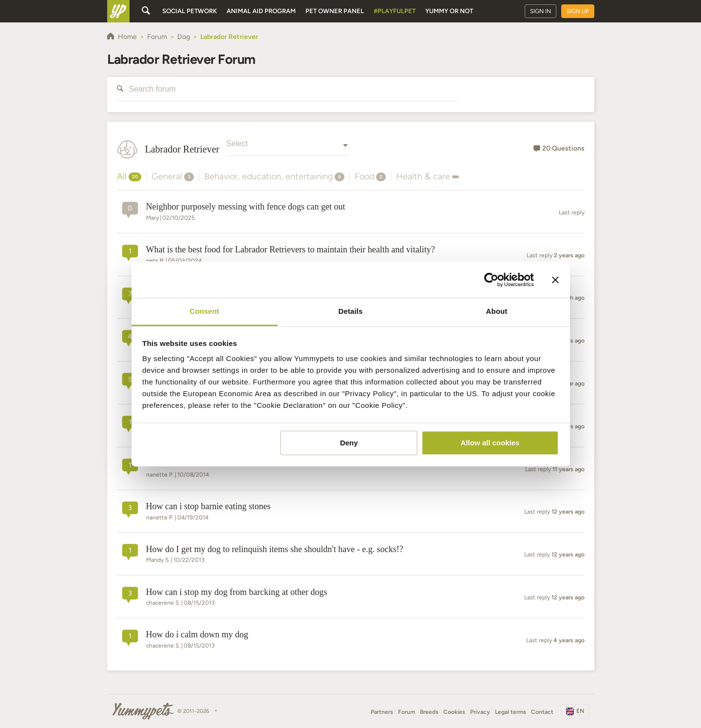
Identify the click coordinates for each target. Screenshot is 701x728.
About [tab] (497, 311)
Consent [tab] (204, 311)
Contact (542, 712)
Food (370, 177)
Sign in (540, 11)
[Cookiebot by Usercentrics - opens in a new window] (491, 280)
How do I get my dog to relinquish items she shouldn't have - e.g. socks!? (275, 549)
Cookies (454, 712)
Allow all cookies (490, 443)
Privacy (480, 712)
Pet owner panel (335, 11)
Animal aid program (261, 11)
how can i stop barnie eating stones (208, 506)
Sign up (578, 11)
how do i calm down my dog (197, 634)
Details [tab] (351, 311)
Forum (407, 712)
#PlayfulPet (395, 11)
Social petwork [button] (189, 11)
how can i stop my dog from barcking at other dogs (237, 592)
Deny (349, 443)
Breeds (429, 712)
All (129, 177)
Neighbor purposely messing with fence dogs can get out (246, 207)
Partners (382, 712)
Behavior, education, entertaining (274, 177)
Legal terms (511, 712)
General (173, 177)
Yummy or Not (449, 11)
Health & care (427, 177)
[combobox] (287, 149)
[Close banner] (555, 280)
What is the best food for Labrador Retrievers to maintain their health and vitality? (291, 249)
